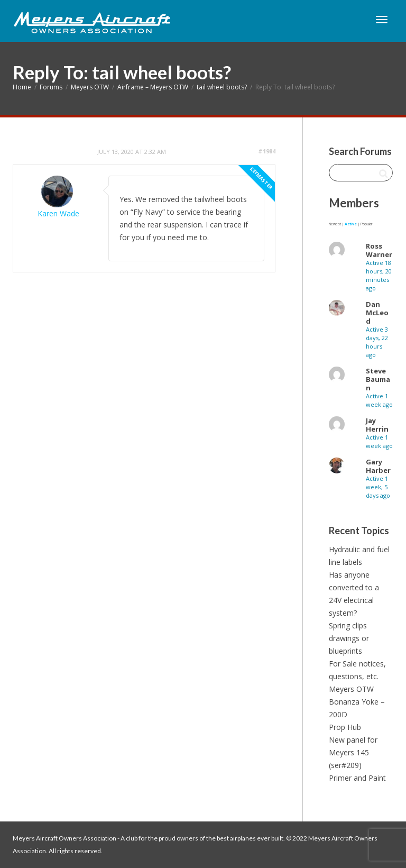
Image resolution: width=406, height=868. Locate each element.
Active (351, 224)
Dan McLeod (377, 313)
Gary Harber (378, 466)
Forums (51, 87)
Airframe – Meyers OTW (153, 87)
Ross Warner (379, 250)
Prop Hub (345, 727)
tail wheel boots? (222, 87)
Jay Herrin (377, 425)
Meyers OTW (90, 87)
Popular (366, 224)
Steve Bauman (378, 379)
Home (22, 87)
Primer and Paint (357, 778)
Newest (335, 224)
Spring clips (348, 625)
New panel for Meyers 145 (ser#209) (353, 752)
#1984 (267, 151)
